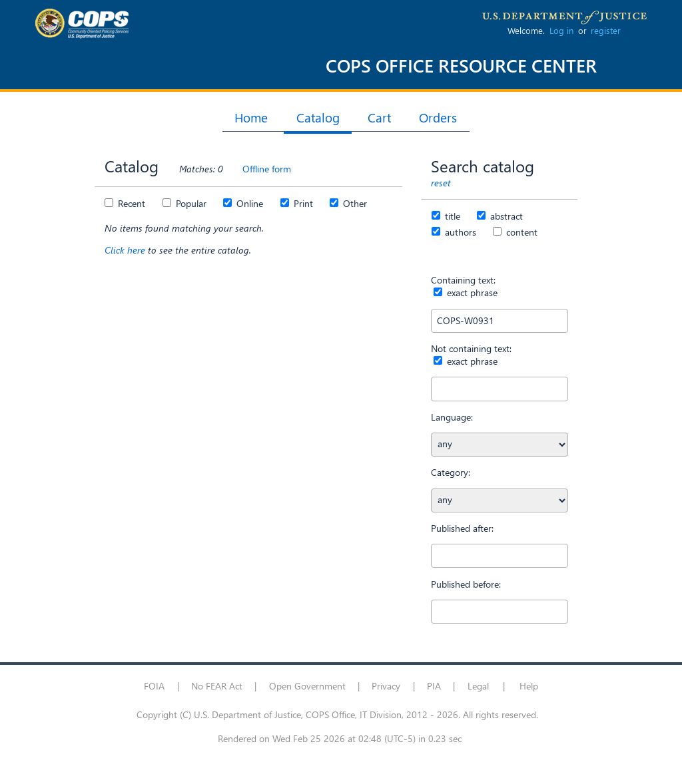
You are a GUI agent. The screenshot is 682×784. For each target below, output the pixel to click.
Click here (126, 250)
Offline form (267, 169)
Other (354, 203)
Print (302, 203)
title (451, 216)
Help (529, 686)
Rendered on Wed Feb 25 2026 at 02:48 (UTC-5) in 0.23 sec (340, 738)
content (520, 232)
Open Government (307, 686)
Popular (190, 203)
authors (459, 232)
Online (248, 203)
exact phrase (471, 293)
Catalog (318, 117)
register (606, 30)
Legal (478, 686)
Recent (130, 203)
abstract (505, 216)
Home (251, 117)
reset (441, 183)
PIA (434, 686)
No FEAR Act (217, 686)
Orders (438, 117)
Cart (379, 117)
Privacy (386, 686)
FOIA (154, 686)
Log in (561, 30)
